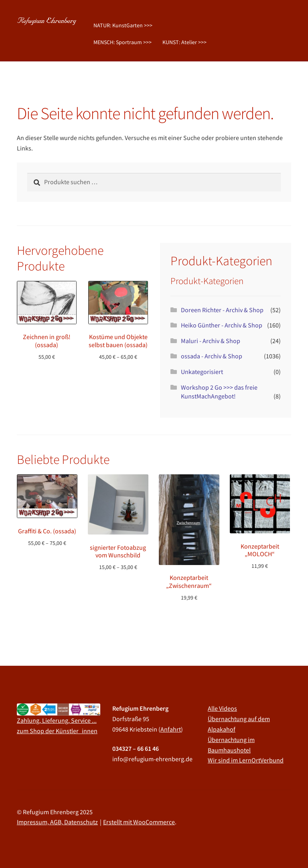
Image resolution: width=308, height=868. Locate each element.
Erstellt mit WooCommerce (139, 822)
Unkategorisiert (202, 372)
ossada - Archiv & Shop (212, 356)
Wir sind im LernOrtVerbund (246, 760)
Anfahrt (171, 729)
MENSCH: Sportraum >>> (123, 42)
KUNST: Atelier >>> (184, 42)
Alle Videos (222, 708)
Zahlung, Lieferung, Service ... (57, 720)
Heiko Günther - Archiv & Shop (222, 325)
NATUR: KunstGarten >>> (123, 25)
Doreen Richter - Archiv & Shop (222, 310)
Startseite (37, 75)
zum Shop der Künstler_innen (57, 731)
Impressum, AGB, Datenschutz (57, 822)
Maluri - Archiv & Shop (211, 341)
